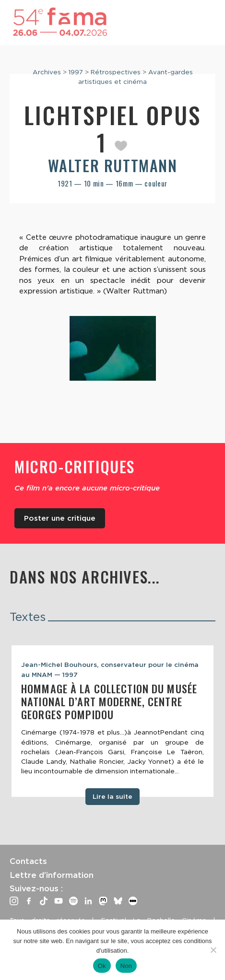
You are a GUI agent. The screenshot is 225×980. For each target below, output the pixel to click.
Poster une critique (60, 518)
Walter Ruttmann (113, 165)
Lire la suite (112, 796)
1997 (76, 72)
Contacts (28, 861)
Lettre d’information (52, 875)
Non (126, 966)
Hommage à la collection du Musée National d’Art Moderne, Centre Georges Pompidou (109, 701)
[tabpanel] (112, 721)
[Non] (213, 950)
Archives (47, 72)
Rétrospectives (116, 72)
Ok (102, 966)
